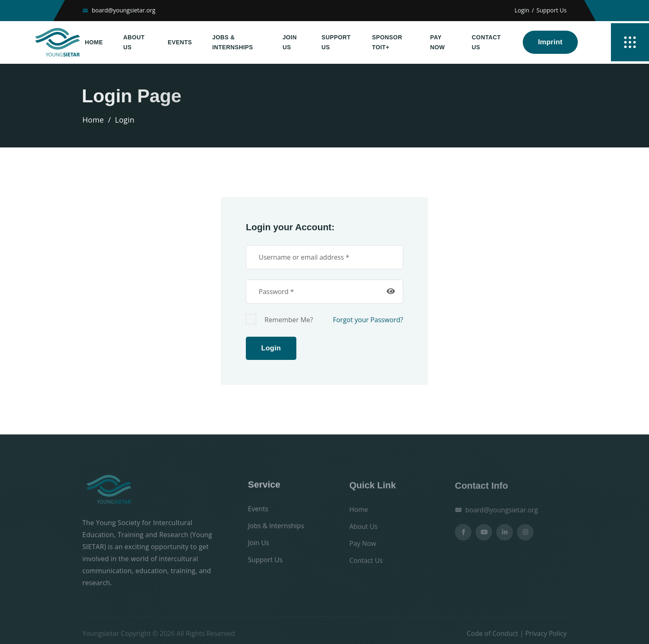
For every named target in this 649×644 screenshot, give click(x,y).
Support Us (552, 10)
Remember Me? (279, 319)
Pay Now (437, 42)
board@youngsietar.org (124, 10)
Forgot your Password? (368, 320)
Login (522, 10)
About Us (134, 42)
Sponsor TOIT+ (387, 42)
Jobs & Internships (233, 42)
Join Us (290, 42)
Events (180, 42)
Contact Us (486, 42)
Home (94, 42)
